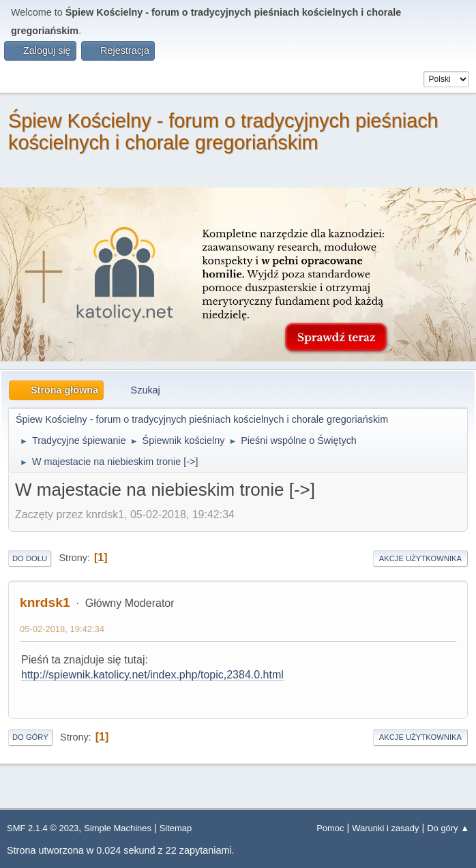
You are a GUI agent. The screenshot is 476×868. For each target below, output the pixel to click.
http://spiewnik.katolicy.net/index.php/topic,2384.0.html (152, 675)
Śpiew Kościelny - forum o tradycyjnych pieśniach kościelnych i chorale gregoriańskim (223, 132)
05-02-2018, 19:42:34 (62, 629)
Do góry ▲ (448, 828)
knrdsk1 (45, 602)
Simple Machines (118, 828)
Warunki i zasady (385, 828)
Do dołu (30, 558)
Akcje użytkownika (420, 558)
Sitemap (176, 828)
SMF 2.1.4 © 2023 (43, 828)
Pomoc (330, 828)
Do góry (30, 737)
